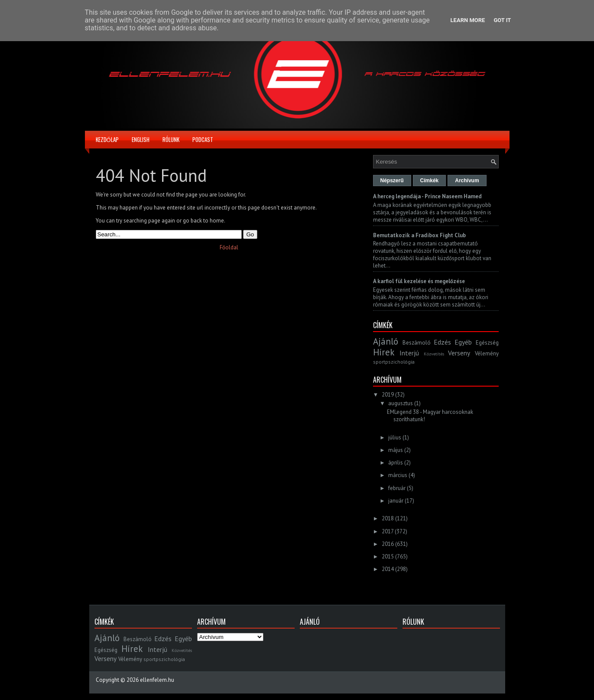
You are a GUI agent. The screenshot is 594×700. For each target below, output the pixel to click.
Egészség (487, 343)
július (395, 437)
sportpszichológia (394, 362)
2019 (388, 395)
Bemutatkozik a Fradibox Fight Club (419, 235)
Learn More (468, 20)
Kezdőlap (107, 139)
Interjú (409, 353)
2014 (388, 569)
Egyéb (463, 342)
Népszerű (392, 181)
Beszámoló (417, 343)
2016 (388, 544)
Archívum (467, 181)
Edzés (442, 342)
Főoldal (229, 247)
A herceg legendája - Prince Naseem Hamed (427, 196)
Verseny (459, 353)
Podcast (203, 139)
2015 (388, 556)
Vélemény (487, 353)
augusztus (401, 403)
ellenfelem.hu (157, 680)
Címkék (430, 181)
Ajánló (386, 341)
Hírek (384, 352)
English (141, 139)
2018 (388, 518)
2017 (388, 531)
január (396, 501)
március (398, 475)
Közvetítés (434, 354)
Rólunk (171, 139)
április (396, 463)
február (397, 488)
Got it (502, 20)
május (396, 450)
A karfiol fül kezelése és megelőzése (419, 281)
